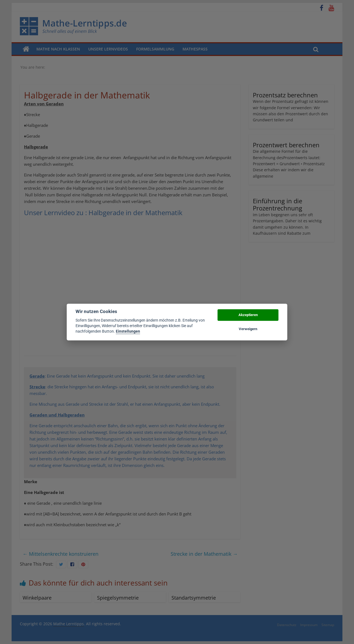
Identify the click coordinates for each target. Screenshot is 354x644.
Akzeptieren (248, 315)
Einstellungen (128, 332)
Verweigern (248, 329)
